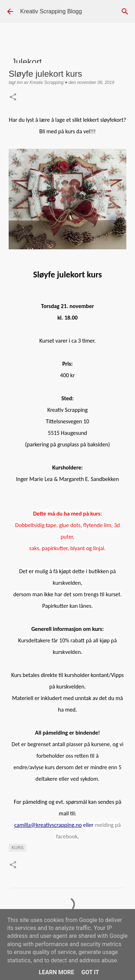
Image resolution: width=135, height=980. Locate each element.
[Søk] (125, 12)
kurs (17, 848)
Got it (90, 972)
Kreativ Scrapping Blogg (51, 11)
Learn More (57, 972)
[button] (13, 98)
